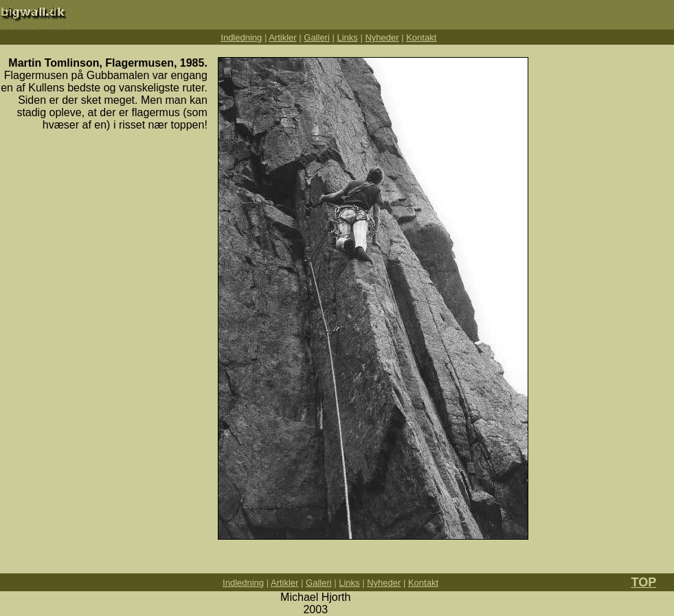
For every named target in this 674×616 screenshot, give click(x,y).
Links (347, 37)
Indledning (241, 37)
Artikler (282, 37)
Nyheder (382, 37)
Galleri (317, 37)
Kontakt (421, 37)
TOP (643, 582)
